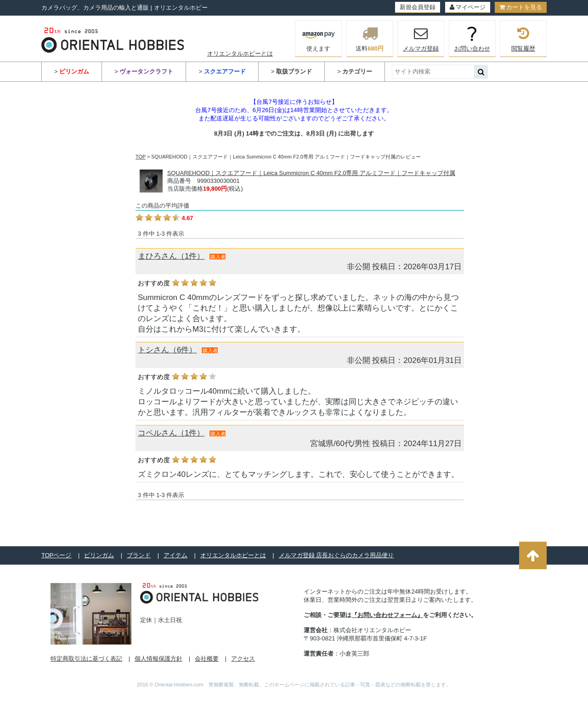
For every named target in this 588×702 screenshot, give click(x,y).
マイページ (468, 7)
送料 (370, 39)
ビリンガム (99, 555)
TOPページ (57, 555)
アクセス (243, 659)
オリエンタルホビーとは (240, 54)
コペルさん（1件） (171, 433)
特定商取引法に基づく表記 (86, 659)
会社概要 (207, 659)
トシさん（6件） (167, 350)
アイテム (175, 555)
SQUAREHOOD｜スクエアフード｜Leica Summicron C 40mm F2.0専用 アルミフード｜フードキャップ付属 (311, 173)
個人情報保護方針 (158, 659)
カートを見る (521, 7)
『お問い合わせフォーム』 (387, 615)
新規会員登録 (418, 7)
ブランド (139, 555)
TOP (141, 157)
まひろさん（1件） (171, 256)
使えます (319, 38)
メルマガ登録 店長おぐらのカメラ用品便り (336, 555)
